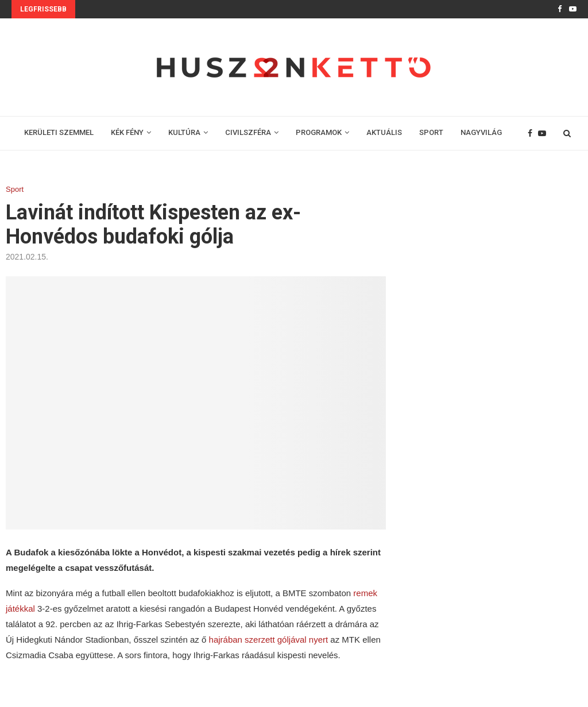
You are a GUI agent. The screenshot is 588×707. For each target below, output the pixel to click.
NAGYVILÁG (481, 132)
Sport (15, 189)
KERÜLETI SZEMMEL (59, 132)
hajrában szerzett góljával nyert (269, 640)
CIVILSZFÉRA (248, 132)
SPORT (431, 132)
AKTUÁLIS (384, 132)
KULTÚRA (184, 132)
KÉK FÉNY (127, 132)
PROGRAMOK (319, 132)
